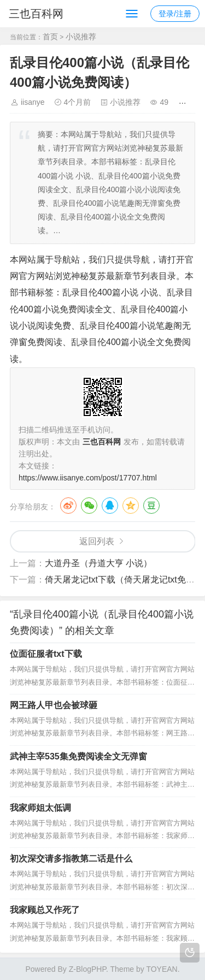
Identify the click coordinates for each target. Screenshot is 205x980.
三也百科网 (36, 14)
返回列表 (97, 541)
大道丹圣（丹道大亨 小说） (98, 563)
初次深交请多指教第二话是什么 (71, 859)
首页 (50, 37)
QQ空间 (131, 506)
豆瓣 (151, 506)
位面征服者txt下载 (46, 654)
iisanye (33, 102)
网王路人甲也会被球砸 (54, 705)
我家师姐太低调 (40, 808)
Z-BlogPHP (87, 969)
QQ (110, 506)
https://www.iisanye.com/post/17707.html (88, 478)
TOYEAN (162, 969)
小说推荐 (81, 37)
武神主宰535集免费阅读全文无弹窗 (78, 756)
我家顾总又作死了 (45, 910)
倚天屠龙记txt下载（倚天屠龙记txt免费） (124, 580)
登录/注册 (175, 14)
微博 (68, 506)
